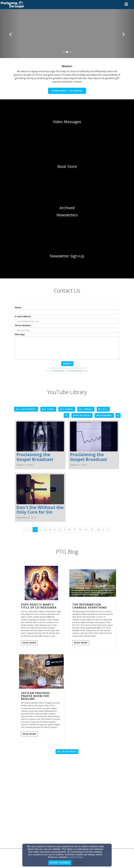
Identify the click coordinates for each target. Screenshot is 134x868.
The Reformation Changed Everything (90, 606)
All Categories (26, 409)
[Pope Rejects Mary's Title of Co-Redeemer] (41, 583)
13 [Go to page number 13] (98, 529)
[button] (10, 33)
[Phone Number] (67, 330)
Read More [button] (29, 643)
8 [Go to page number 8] (70, 529)
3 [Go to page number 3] (45, 529)
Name (18, 307)
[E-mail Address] (67, 321)
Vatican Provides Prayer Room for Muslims (35, 696)
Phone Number (23, 325)
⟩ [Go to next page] (104, 529)
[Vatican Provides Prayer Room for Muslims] (41, 671)
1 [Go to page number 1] (35, 529)
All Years (67, 409)
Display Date (82, 415)
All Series (86, 409)
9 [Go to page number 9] (74, 529)
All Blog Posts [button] (67, 752)
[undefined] (67, 122)
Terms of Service (75, 371)
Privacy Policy (59, 371)
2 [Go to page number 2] (40, 529)
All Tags (48, 409)
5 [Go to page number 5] (55, 529)
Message (20, 334)
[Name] (67, 312)
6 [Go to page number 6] (60, 529)
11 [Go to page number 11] (86, 529)
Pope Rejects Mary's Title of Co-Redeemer (39, 606)
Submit (67, 364)
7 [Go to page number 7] (65, 529)
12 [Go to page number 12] (92, 529)
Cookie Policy (76, 857)
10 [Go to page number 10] (80, 529)
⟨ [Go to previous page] (30, 529)
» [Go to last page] (108, 529)
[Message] (67, 348)
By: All (103, 409)
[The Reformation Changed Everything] (93, 583)
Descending (104, 415)
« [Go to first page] (26, 529)
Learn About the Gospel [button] (67, 91)
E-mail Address (23, 316)
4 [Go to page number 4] (50, 529)
